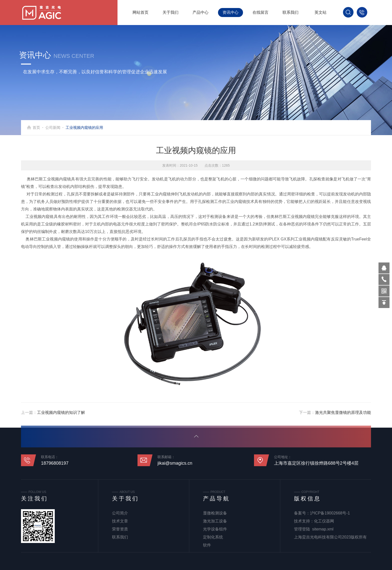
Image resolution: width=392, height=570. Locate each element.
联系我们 (290, 12)
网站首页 (140, 12)
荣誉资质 (120, 529)
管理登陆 (302, 529)
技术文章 (120, 521)
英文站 (320, 12)
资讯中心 (230, 12)
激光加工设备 (215, 521)
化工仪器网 (324, 521)
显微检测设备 (215, 513)
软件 (207, 545)
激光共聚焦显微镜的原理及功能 (343, 412)
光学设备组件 (215, 529)
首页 (40, 127)
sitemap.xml (323, 529)
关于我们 (170, 12)
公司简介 (120, 513)
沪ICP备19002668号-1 (330, 513)
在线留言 (260, 12)
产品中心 (200, 12)
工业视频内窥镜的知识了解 (61, 412)
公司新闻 (56, 127)
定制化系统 (213, 537)
